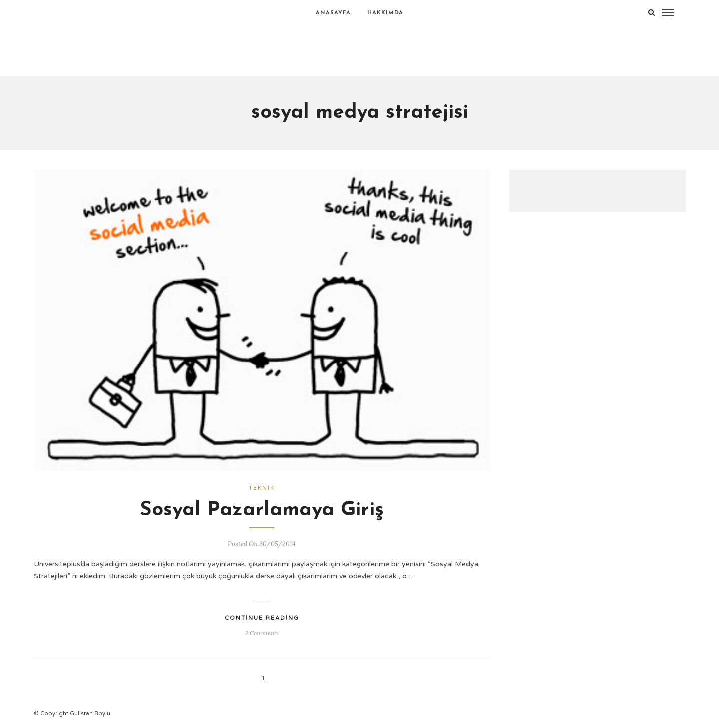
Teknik (262, 488)
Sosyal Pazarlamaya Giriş (262, 510)
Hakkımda (385, 13)
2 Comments (262, 633)
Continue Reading (262, 618)
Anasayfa (333, 13)
